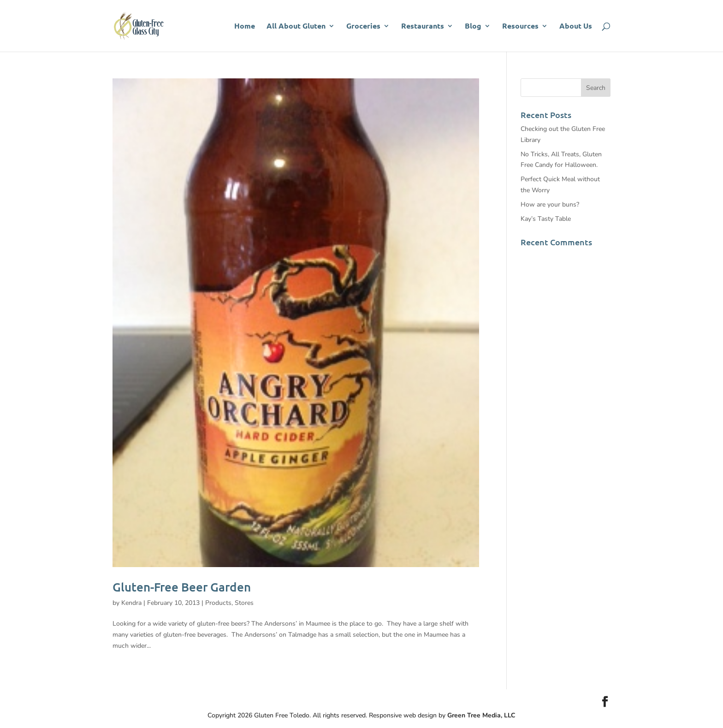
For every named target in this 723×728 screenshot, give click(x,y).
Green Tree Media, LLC (481, 715)
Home (245, 27)
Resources (520, 27)
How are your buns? (550, 204)
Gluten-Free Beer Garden (182, 587)
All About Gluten (296, 27)
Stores (244, 603)
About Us (576, 27)
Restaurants (423, 27)
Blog (473, 27)
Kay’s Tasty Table (546, 219)
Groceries (363, 27)
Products (218, 603)
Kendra (131, 603)
